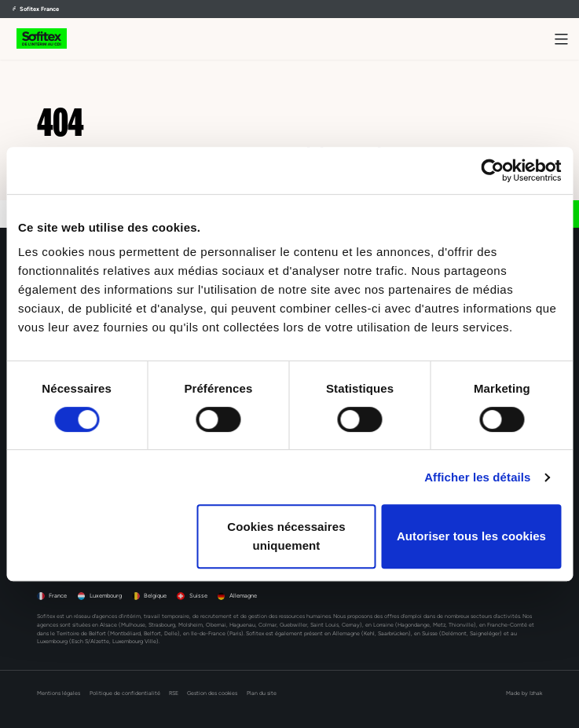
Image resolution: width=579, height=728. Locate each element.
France (58, 596)
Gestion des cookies (212, 693)
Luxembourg (106, 596)
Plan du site (262, 693)
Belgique (155, 596)
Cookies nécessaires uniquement (286, 536)
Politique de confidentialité (125, 693)
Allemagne (243, 596)
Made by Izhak (524, 693)
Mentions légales (59, 693)
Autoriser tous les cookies (471, 536)
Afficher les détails (477, 477)
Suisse (198, 596)
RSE (174, 693)
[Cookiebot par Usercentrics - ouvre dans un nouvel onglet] (492, 170)
